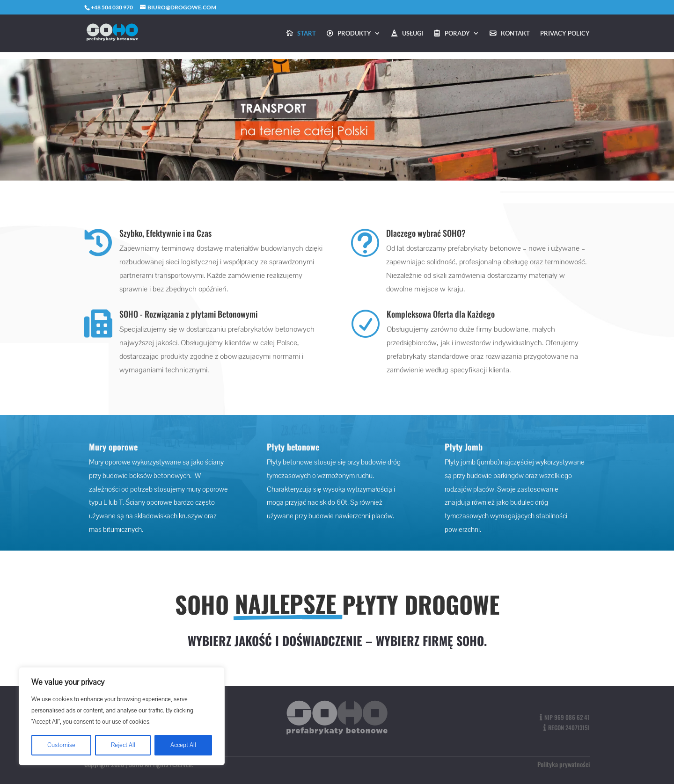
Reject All (123, 745)
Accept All (183, 745)
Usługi (413, 33)
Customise (61, 745)
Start (307, 33)
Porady (457, 33)
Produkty (354, 33)
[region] (122, 716)
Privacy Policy (565, 33)
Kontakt (515, 33)
